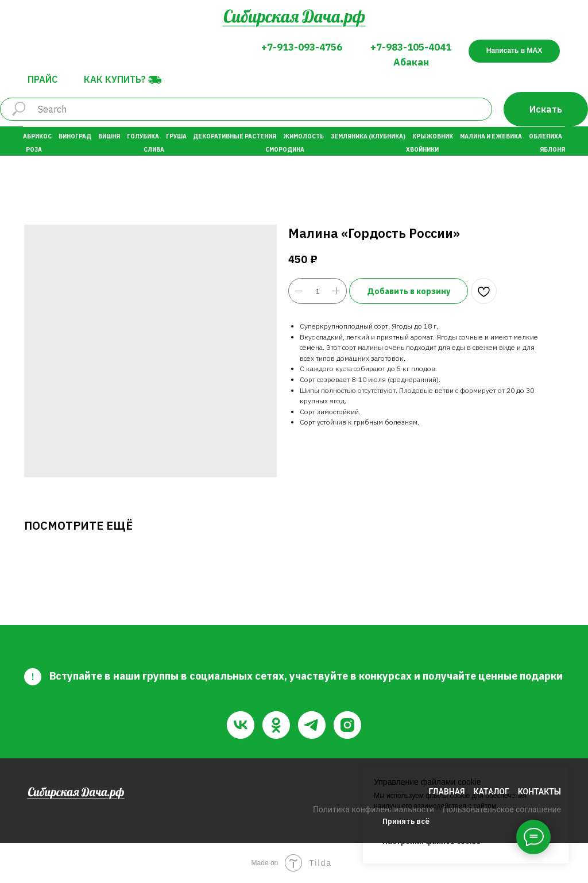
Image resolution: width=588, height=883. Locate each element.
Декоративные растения (235, 136)
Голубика (143, 136)
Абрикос (37, 136)
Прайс (42, 79)
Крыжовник (433, 136)
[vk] (241, 725)
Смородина (285, 150)
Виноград (75, 136)
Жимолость (303, 136)
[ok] (276, 725)
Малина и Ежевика (491, 136)
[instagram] (347, 725)
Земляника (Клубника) (368, 136)
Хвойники (422, 150)
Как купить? (115, 79)
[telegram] (312, 725)
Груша (176, 136)
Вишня (109, 136)
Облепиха (546, 136)
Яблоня (552, 150)
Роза (34, 150)
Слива (154, 150)
